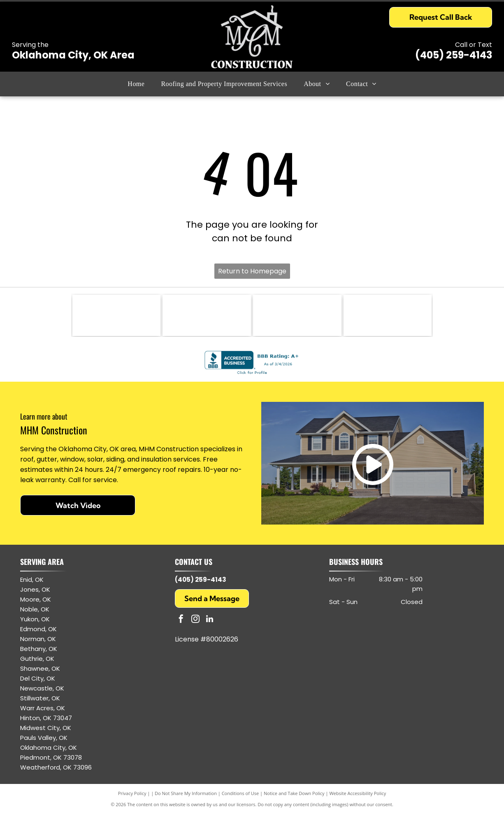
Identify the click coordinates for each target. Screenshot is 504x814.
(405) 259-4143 (454, 55)
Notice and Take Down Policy (294, 793)
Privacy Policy (132, 793)
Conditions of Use (240, 793)
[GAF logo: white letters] (297, 315)
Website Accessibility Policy (358, 793)
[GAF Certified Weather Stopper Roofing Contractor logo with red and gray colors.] (207, 315)
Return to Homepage (252, 271)
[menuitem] (136, 84)
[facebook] (181, 620)
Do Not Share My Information (186, 793)
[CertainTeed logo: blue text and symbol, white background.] (117, 315)
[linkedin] (210, 620)
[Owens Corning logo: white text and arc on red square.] (388, 315)
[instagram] (195, 620)
